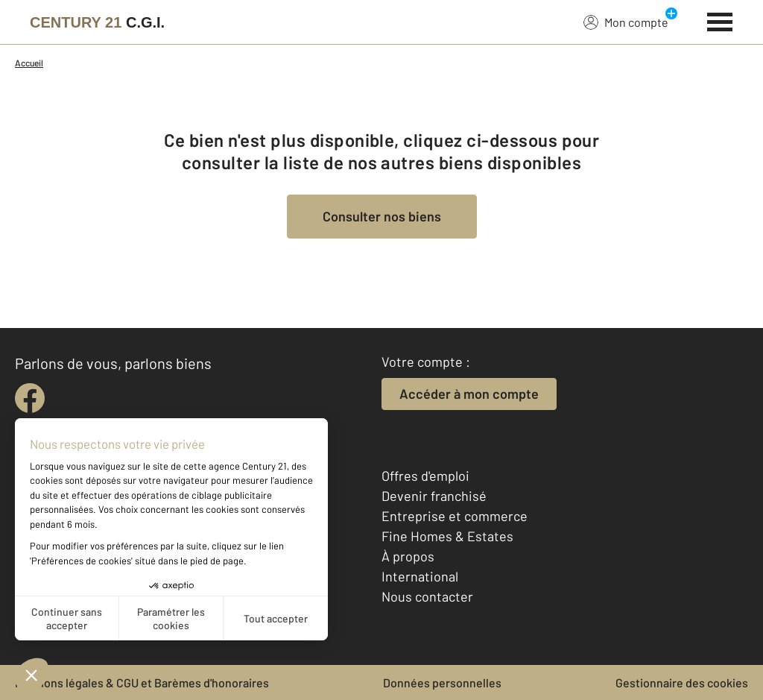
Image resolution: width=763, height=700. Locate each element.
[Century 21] (97, 22)
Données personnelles (442, 682)
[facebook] (30, 398)
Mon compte (626, 22)
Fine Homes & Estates (447, 536)
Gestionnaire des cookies (682, 682)
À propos (408, 556)
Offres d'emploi (425, 476)
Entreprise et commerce (455, 516)
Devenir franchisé (434, 496)
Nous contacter (427, 596)
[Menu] (720, 20)
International (420, 576)
